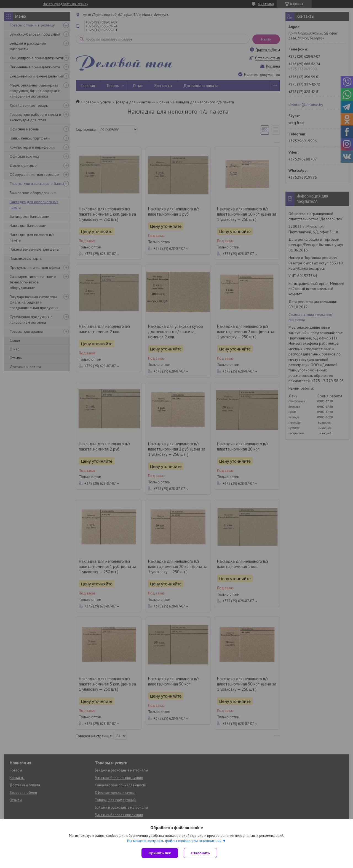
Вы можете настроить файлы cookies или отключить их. (175, 841)
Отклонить (200, 853)
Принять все (160, 853)
